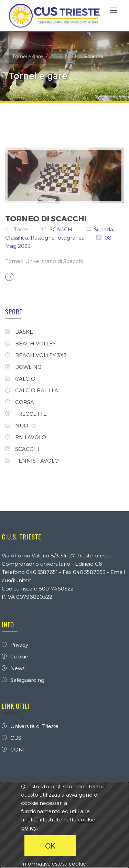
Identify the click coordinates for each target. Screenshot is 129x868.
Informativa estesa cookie (53, 864)
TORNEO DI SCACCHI (46, 218)
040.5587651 (42, 572)
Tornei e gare (27, 56)
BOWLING (23, 367)
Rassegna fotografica (58, 238)
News (13, 668)
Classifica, (18, 238)
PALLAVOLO (26, 437)
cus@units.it (17, 580)
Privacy (15, 645)
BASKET (21, 332)
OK (50, 846)
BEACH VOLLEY (30, 343)
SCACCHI (62, 229)
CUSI (12, 738)
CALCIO (20, 379)
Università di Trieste (30, 726)
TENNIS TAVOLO (32, 461)
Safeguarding (23, 680)
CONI (13, 749)
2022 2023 (63, 56)
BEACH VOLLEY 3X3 (36, 355)
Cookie (15, 656)
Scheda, (104, 229)
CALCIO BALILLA (32, 390)
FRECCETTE (26, 414)
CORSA (20, 402)
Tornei (22, 229)
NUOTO (20, 425)
